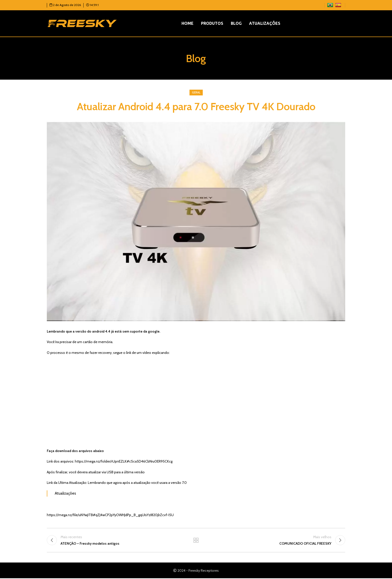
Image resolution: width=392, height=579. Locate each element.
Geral (196, 92)
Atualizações (65, 493)
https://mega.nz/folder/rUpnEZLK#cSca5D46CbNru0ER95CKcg (124, 461)
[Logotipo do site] (82, 23)
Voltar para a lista (196, 540)
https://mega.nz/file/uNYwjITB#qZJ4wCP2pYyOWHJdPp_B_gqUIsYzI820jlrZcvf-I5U (110, 515)
